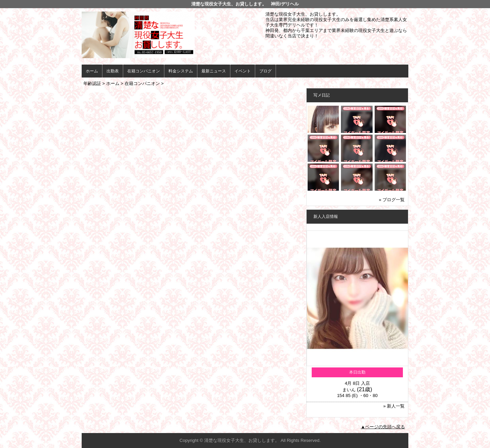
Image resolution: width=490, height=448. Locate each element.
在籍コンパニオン (144, 71)
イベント (243, 71)
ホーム (92, 71)
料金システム (181, 71)
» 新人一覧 (394, 406)
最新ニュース (214, 71)
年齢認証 (92, 83)
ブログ (265, 71)
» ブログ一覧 (392, 200)
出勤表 (113, 71)
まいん (349, 390)
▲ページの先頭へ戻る (383, 427)
